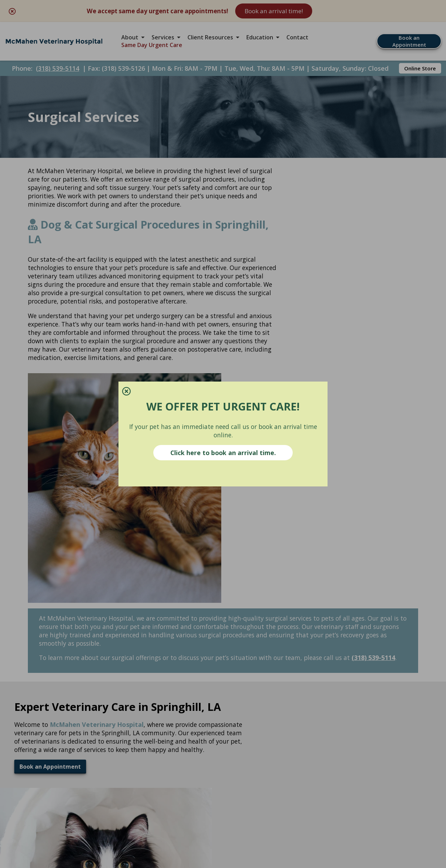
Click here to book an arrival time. (223, 453)
